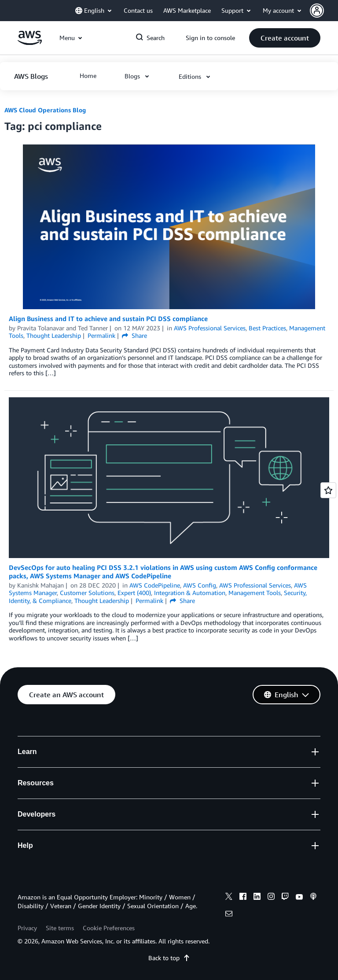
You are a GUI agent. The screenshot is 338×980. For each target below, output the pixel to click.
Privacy (27, 928)
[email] (229, 915)
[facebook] (243, 898)
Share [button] (134, 335)
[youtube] (299, 898)
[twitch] (285, 898)
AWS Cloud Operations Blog (45, 110)
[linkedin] (257, 898)
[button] (324, 11)
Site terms (60, 928)
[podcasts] (313, 898)
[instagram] (271, 898)
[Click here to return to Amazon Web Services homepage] (30, 43)
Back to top (169, 958)
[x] (229, 898)
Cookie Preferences (109, 928)
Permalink (101, 335)
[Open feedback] (328, 490)
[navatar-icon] (317, 11)
